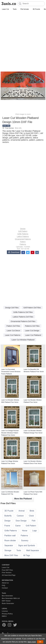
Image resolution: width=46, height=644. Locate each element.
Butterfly (8, 516)
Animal (22, 511)
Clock (31, 516)
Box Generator (7, 596)
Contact (5, 588)
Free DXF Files (7, 570)
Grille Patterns (23, 234)
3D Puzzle (36, 9)
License (5, 611)
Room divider (10, 541)
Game (18, 526)
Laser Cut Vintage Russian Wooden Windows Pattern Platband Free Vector (10, 433)
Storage (8, 550)
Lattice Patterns (23, 236)
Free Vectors (7, 573)
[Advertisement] (23, 35)
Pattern (23, 242)
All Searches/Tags (9, 575)
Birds (32, 511)
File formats (25, 9)
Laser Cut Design (32, 330)
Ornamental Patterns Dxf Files (23, 321)
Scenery (25, 541)
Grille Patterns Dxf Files (23, 312)
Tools (15, 9)
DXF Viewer (6, 601)
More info (18, 128)
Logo (35, 531)
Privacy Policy (7, 614)
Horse (25, 531)
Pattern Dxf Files (13, 326)
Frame (7, 526)
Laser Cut (5, 9)
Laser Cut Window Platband (23, 340)
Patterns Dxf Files (32, 326)
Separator (9, 545)
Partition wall (10, 536)
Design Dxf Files (12, 308)
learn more (32, 642)
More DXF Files (11, 555)
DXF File (6, 126)
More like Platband (23, 499)
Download (14, 252)
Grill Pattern (23, 231)
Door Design (21, 521)
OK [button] (40, 642)
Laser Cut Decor (13, 330)
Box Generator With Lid (11, 598)
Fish (34, 521)
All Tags (27, 555)
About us (5, 583)
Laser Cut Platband (33, 335)
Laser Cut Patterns (13, 335)
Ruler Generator (8, 603)
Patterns (23, 244)
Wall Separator (33, 550)
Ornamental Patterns (23, 239)
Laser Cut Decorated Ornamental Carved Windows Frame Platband (11, 372)
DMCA (4, 616)
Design (23, 229)
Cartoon (20, 516)
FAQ (3, 585)
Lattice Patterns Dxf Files (23, 317)
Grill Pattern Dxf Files (32, 308)
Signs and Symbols (27, 545)
